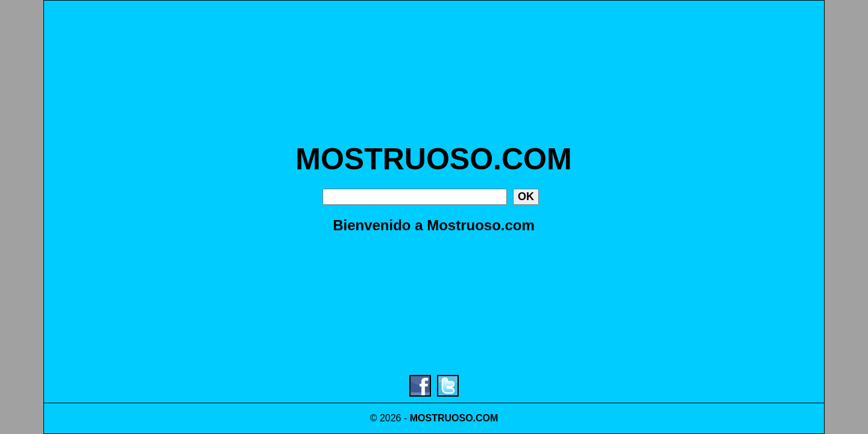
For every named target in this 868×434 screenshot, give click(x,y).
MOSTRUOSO (442, 418)
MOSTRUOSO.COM (433, 159)
